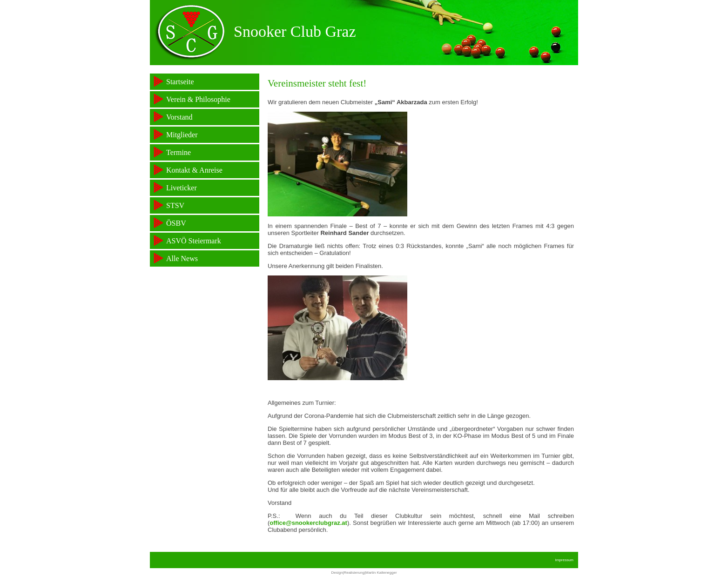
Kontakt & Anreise (194, 170)
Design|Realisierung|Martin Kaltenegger (364, 573)
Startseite (180, 82)
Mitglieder (182, 135)
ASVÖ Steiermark (194, 241)
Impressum (564, 560)
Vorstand (179, 117)
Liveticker (182, 188)
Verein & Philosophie (198, 99)
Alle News (182, 258)
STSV (175, 205)
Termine (179, 152)
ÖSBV (176, 223)
